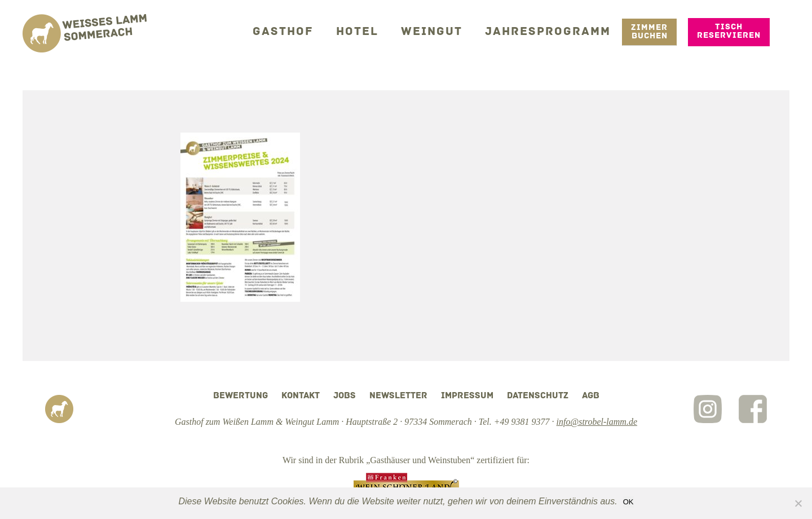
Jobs (345, 396)
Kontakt (301, 396)
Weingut (444, 31)
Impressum (467, 396)
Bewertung (240, 396)
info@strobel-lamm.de (597, 422)
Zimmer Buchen (649, 31)
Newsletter (398, 396)
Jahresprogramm (553, 31)
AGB (591, 396)
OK (628, 502)
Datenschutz (538, 396)
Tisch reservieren (729, 30)
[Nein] (798, 503)
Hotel (374, 31)
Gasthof (305, 31)
